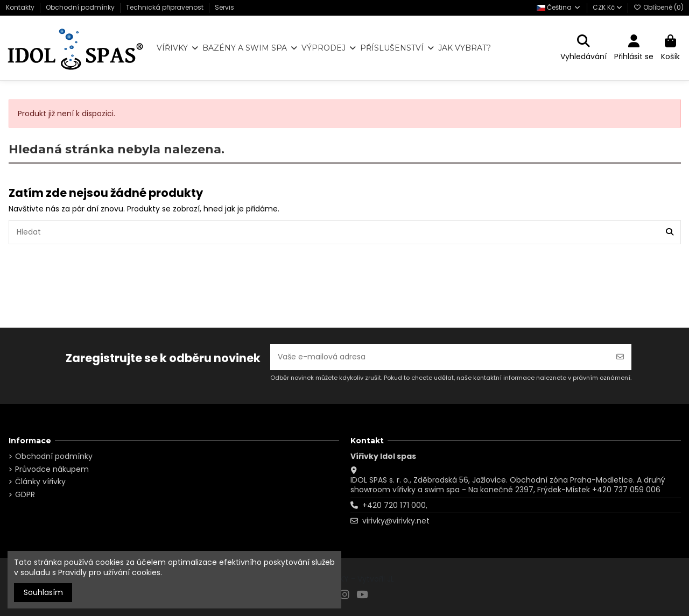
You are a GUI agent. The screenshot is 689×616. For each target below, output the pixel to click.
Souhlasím (43, 592)
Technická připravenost (166, 7)
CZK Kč (607, 7)
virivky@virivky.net (396, 521)
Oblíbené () (659, 7)
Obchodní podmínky (81, 7)
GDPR (25, 494)
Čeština (559, 7)
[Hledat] (670, 232)
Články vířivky (40, 482)
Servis (224, 7)
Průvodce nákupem (52, 469)
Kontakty (21, 7)
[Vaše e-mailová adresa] (440, 357)
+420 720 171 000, (395, 505)
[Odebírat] (620, 357)
